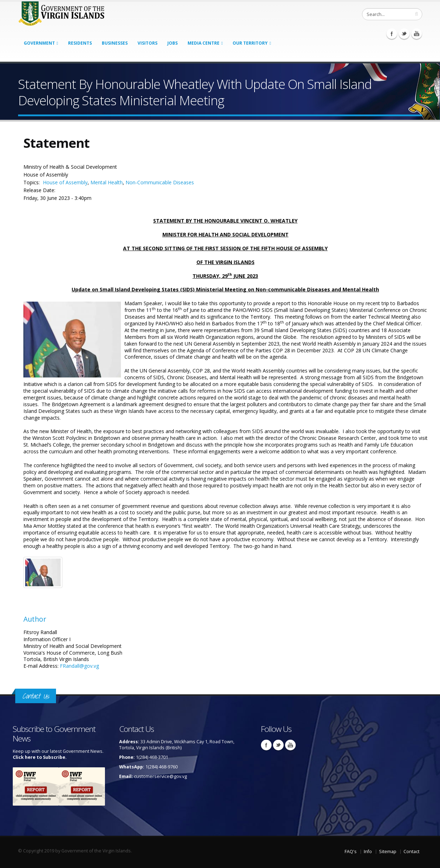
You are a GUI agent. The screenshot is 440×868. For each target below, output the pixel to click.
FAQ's (351, 852)
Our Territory (250, 43)
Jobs (172, 43)
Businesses (115, 43)
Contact (411, 852)
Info (368, 852)
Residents (80, 43)
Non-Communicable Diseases (160, 182)
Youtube (417, 34)
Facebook (392, 34)
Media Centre (204, 43)
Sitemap (388, 852)
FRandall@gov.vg (79, 666)
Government (39, 43)
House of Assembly (65, 182)
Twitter (404, 34)
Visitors (147, 43)
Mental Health (107, 182)
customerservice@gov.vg (160, 776)
